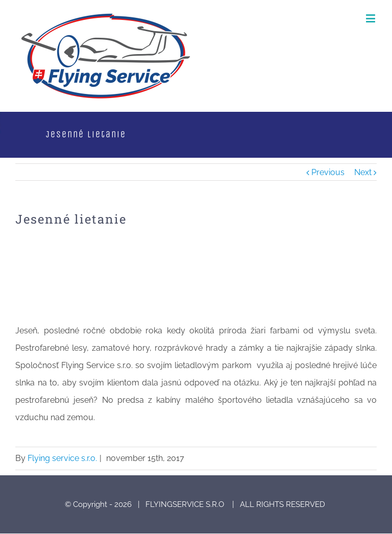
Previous (328, 172)
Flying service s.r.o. (62, 458)
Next (363, 172)
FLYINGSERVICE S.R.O (186, 504)
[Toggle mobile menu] (371, 18)
